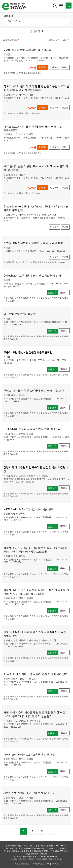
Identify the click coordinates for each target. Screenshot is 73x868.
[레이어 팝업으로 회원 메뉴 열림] (55, 6)
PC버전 (55, 864)
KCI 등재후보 (35, 90)
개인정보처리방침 (22, 864)
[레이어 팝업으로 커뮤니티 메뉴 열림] (61, 6)
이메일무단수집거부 (41, 864)
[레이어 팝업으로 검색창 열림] (69, 6)
